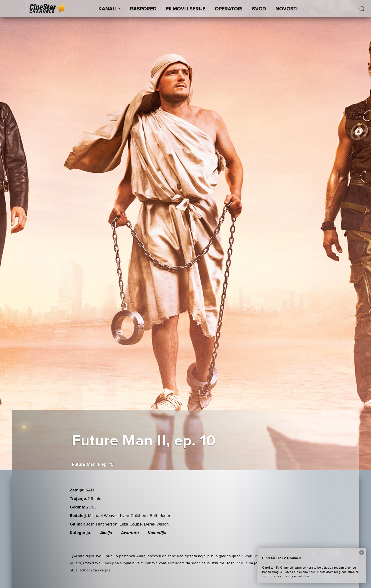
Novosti (287, 9)
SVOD (259, 9)
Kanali (109, 9)
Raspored (143, 9)
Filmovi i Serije (186, 9)
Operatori (229, 9)
